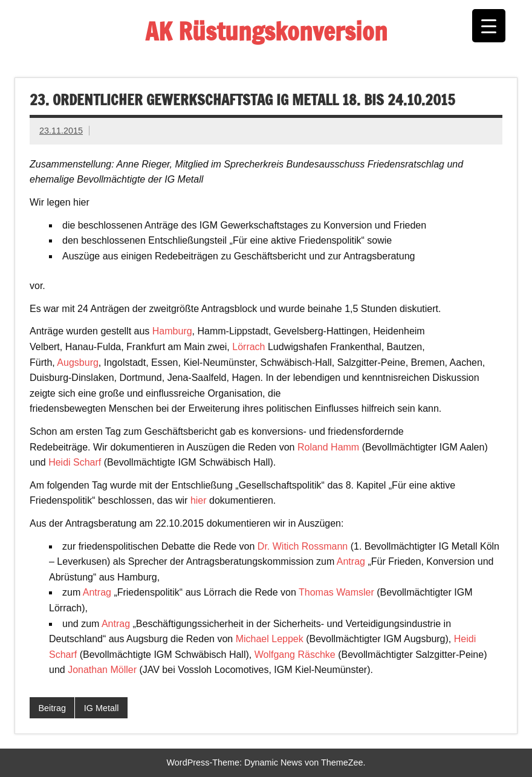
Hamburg (172, 331)
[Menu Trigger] (489, 26)
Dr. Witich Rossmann (303, 546)
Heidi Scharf (75, 462)
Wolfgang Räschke (295, 655)
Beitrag (52, 708)
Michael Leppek (270, 639)
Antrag (351, 561)
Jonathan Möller (102, 670)
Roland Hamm (328, 447)
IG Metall (102, 708)
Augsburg (78, 362)
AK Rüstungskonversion (266, 31)
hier (199, 500)
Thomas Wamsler (336, 592)
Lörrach (248, 347)
